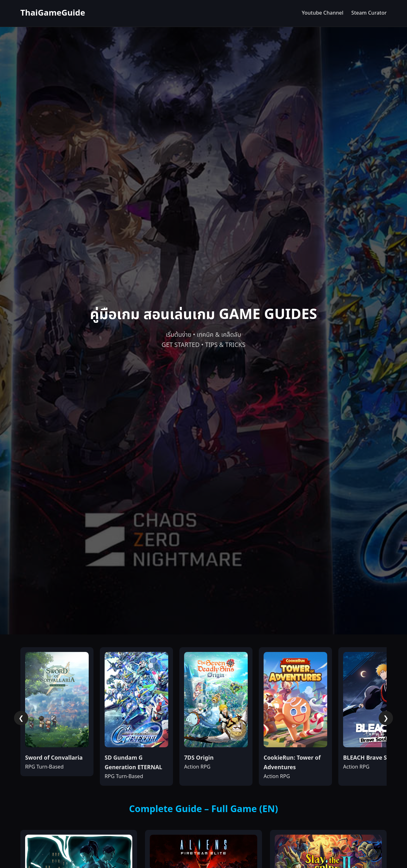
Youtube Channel (323, 13)
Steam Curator (369, 13)
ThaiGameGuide (53, 13)
